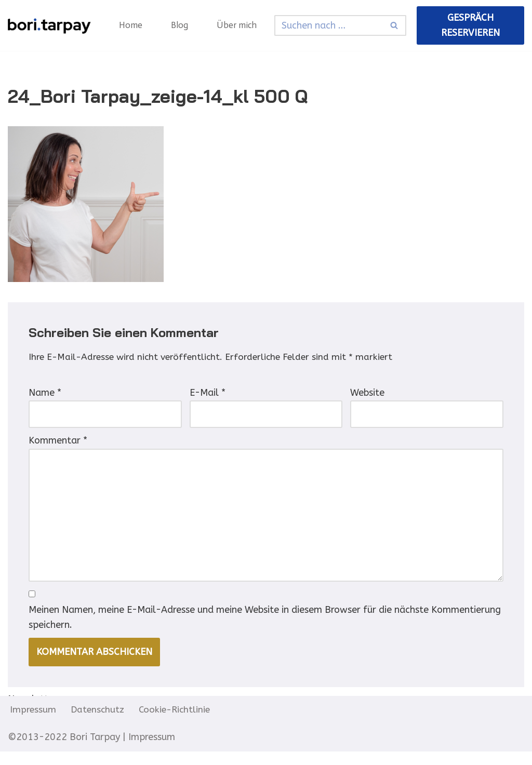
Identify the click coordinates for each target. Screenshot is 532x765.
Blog (181, 25)
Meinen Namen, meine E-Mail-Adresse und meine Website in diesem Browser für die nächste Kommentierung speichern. (265, 630)
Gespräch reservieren (471, 25)
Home (131, 25)
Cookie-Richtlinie (177, 723)
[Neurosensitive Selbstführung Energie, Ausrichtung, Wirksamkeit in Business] (49, 25)
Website (367, 395)
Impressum (33, 723)
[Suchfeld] (330, 25)
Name (45, 395)
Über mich (239, 25)
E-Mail (208, 395)
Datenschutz (99, 723)
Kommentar (58, 445)
